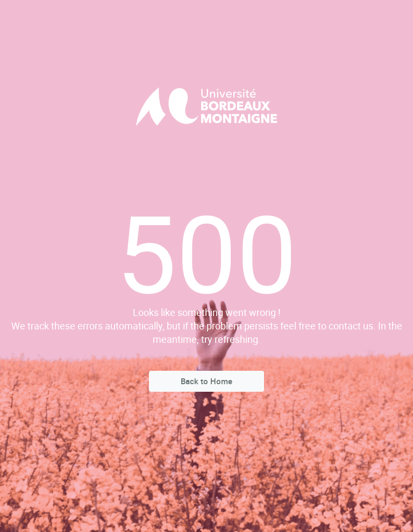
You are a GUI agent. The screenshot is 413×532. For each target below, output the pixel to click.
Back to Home (206, 381)
